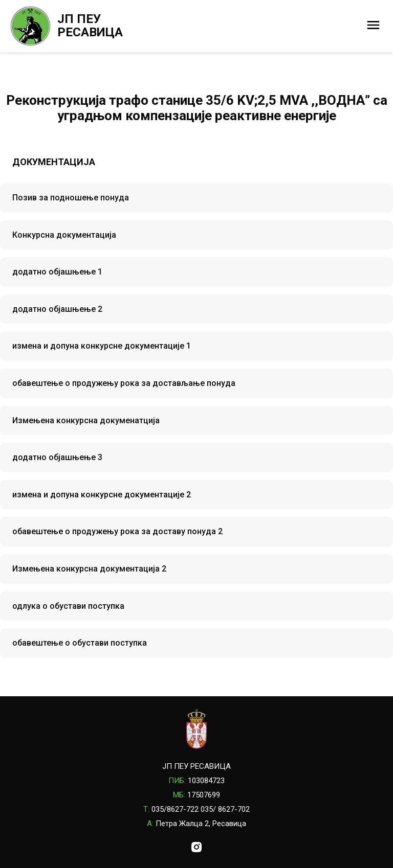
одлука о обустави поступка (68, 606)
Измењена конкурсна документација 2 (89, 569)
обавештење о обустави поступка (80, 643)
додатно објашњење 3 (57, 457)
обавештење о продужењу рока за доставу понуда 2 (117, 531)
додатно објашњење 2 (57, 309)
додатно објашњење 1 (57, 272)
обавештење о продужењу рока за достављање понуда (124, 383)
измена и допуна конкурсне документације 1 (102, 346)
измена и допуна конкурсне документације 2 (102, 495)
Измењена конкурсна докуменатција (86, 420)
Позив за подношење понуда (71, 198)
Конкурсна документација (64, 235)
